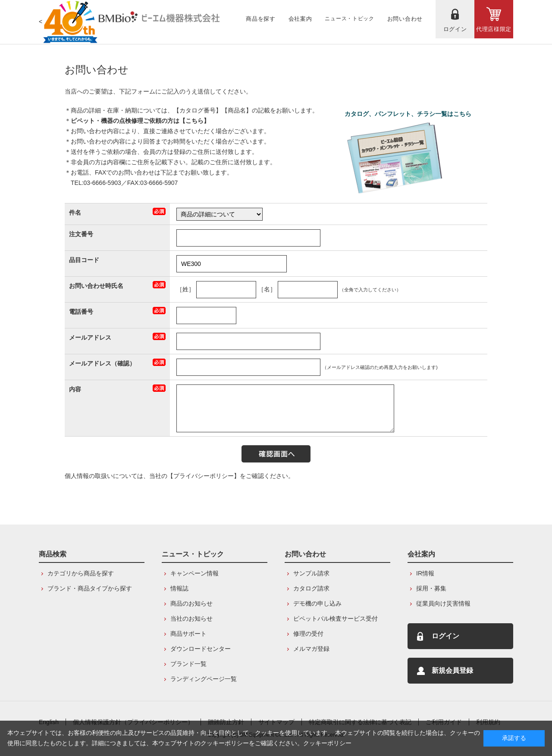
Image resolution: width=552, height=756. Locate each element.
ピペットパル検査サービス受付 (336, 619)
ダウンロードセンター (201, 649)
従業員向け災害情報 (443, 603)
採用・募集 (431, 588)
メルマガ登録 (311, 649)
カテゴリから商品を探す (81, 573)
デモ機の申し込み (317, 603)
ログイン (445, 636)
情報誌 (179, 588)
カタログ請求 (311, 588)
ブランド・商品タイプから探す (90, 588)
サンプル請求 (311, 573)
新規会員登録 (452, 670)
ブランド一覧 (188, 664)
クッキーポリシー (327, 743)
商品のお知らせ (191, 603)
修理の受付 (308, 634)
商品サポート (188, 634)
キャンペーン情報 (194, 573)
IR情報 (425, 573)
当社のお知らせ (191, 619)
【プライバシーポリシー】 (204, 476)
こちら (194, 121)
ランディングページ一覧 (204, 679)
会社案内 (421, 554)
